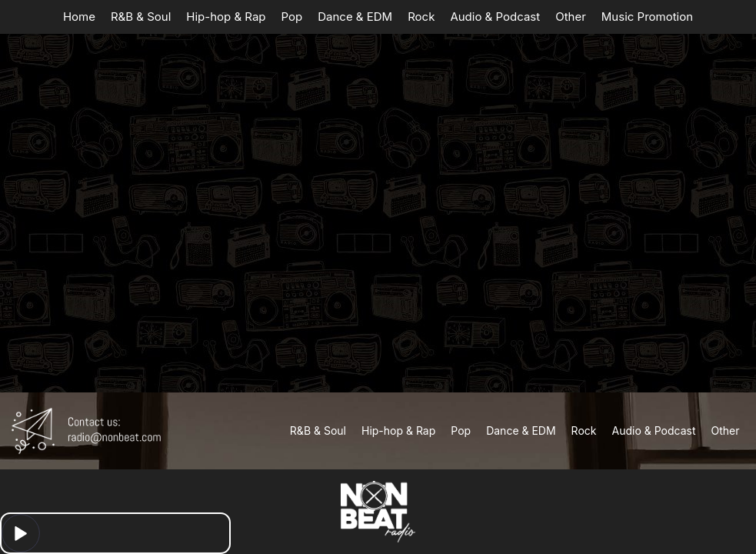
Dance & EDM (355, 17)
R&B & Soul (141, 17)
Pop (292, 17)
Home (79, 17)
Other (571, 17)
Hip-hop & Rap (226, 17)
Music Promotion (647, 17)
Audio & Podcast (495, 17)
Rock (421, 17)
